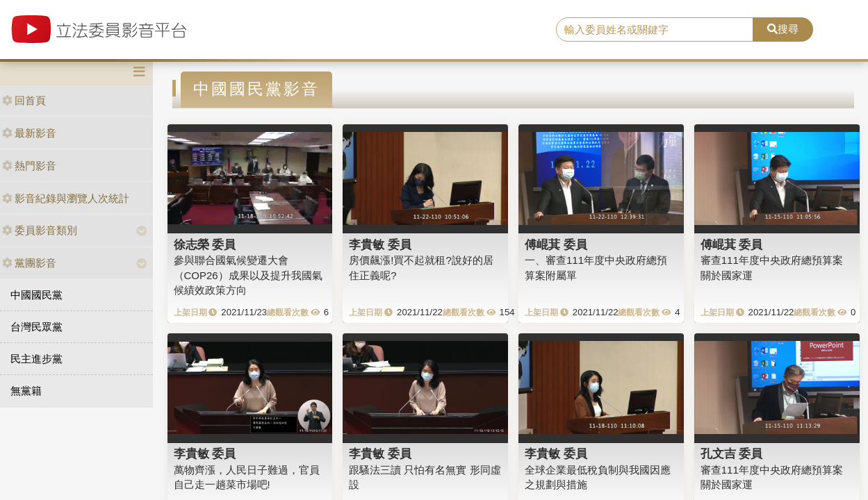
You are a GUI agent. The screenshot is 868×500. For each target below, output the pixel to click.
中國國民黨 (36, 295)
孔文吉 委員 (732, 453)
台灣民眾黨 (36, 327)
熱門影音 (29, 166)
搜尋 (783, 29)
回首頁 (24, 100)
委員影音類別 (40, 230)
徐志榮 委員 (205, 244)
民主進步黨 (36, 359)
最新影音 (29, 133)
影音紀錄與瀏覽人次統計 (66, 198)
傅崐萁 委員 (556, 244)
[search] (655, 30)
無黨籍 (26, 391)
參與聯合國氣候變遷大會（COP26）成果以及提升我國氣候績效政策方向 (248, 275)
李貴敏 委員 (380, 244)
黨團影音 (29, 263)
